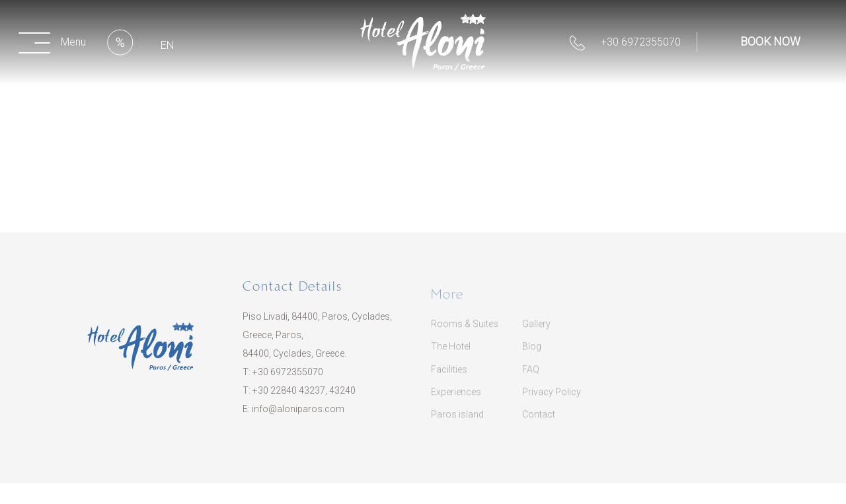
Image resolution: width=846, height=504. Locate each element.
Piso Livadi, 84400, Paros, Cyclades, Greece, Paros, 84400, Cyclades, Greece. (317, 340)
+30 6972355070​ (288, 377)
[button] (55, 42)
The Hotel (451, 355)
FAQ (531, 377)
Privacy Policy (552, 400)
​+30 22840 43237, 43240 (304, 395)
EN (167, 45)
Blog (532, 355)
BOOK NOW (770, 42)
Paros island (457, 422)
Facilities (449, 377)
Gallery (536, 332)
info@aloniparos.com (298, 414)
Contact (539, 422)
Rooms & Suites (465, 332)
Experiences (456, 400)
